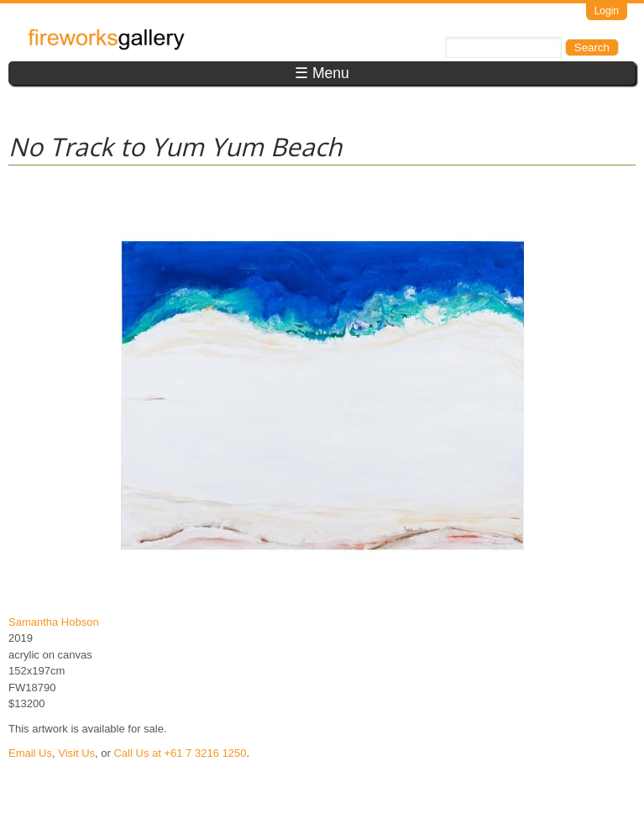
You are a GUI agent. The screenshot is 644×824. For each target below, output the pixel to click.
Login (607, 11)
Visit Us (76, 753)
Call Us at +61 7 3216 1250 (180, 753)
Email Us (30, 753)
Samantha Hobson (54, 622)
